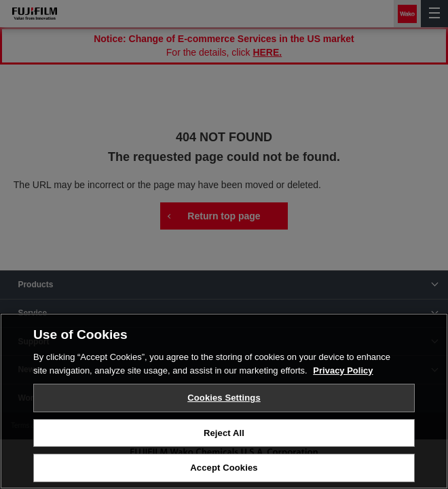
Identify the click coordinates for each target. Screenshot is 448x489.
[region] (224, 401)
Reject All (224, 433)
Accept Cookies (224, 468)
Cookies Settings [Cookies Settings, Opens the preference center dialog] (224, 398)
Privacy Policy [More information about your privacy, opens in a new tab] (343, 370)
